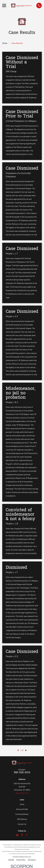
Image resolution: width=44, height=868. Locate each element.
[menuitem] (11, 860)
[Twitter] (27, 835)
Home (22, 804)
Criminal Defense (22, 814)
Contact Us (22, 824)
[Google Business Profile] (17, 835)
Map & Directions (22, 793)
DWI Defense (22, 819)
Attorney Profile (22, 809)
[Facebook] (22, 835)
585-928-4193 (22, 773)
